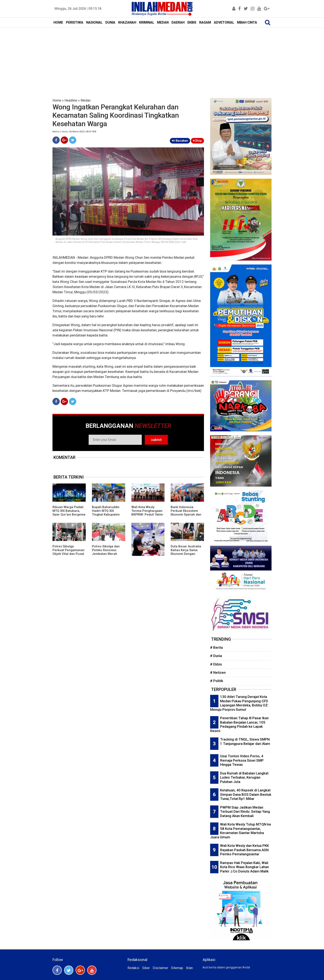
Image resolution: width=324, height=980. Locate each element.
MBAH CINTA (247, 22)
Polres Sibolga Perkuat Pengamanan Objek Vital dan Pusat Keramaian (68, 552)
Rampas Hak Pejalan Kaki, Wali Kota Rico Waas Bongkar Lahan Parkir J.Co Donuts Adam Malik (244, 867)
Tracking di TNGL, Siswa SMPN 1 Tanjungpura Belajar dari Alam (245, 741)
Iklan (189, 968)
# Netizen (218, 672)
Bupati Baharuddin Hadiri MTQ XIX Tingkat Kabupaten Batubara (106, 513)
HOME (58, 22)
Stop (197, 141)
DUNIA (110, 22)
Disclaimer (160, 968)
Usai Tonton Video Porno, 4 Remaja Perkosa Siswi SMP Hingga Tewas (242, 760)
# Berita (216, 647)
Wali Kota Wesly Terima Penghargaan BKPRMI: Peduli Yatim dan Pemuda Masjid (147, 513)
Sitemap (177, 968)
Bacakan (180, 141)
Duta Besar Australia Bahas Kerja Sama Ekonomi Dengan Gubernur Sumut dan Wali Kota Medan (186, 554)
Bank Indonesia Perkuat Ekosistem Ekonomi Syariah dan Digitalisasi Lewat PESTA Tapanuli (186, 515)
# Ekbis (216, 664)
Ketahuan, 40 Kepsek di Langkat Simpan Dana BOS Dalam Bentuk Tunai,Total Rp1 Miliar (246, 794)
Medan (86, 100)
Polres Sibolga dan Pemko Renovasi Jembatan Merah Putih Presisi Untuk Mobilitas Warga (106, 554)
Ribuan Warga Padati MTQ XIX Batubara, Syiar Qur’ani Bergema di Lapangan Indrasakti (69, 515)
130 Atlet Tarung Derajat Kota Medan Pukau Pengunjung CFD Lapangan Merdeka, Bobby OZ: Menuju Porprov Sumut (239, 703)
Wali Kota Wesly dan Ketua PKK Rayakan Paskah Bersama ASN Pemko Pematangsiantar (244, 850)
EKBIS (192, 22)
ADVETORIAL (224, 22)
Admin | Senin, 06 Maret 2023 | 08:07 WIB (74, 132)
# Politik (217, 681)
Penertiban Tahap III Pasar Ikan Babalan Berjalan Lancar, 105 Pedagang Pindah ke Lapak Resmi (239, 724)
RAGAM (205, 22)
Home (57, 100)
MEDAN (163, 22)
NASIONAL (94, 22)
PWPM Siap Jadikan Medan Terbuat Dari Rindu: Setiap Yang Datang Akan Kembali (245, 812)
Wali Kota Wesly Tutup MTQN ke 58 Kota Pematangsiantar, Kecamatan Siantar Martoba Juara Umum (241, 831)
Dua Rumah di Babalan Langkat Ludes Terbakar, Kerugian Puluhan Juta (244, 777)
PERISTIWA (75, 22)
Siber (146, 968)
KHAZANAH (127, 22)
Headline (71, 100)
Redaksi (133, 968)
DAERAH (178, 22)
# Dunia (216, 656)
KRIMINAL (147, 22)
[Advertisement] (162, 59)
